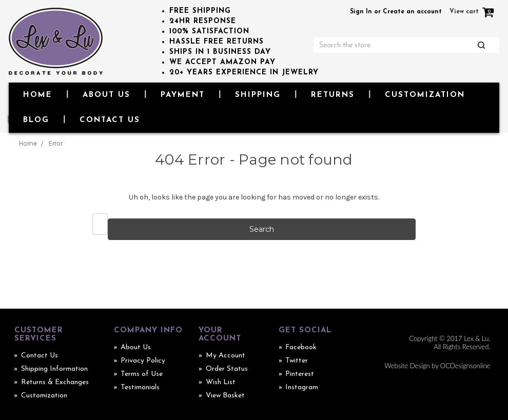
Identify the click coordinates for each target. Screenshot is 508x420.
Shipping (258, 95)
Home (38, 95)
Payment (183, 95)
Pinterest (300, 374)
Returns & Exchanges (55, 382)
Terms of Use (142, 374)
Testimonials (140, 387)
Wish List (221, 382)
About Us (106, 95)
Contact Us (110, 120)
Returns (333, 95)
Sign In (361, 12)
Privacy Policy (143, 361)
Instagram (302, 387)
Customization (425, 95)
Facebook (301, 347)
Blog (36, 120)
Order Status (227, 369)
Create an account (412, 12)
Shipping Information (54, 369)
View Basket (225, 396)
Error (56, 143)
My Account (226, 356)
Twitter (297, 361)
